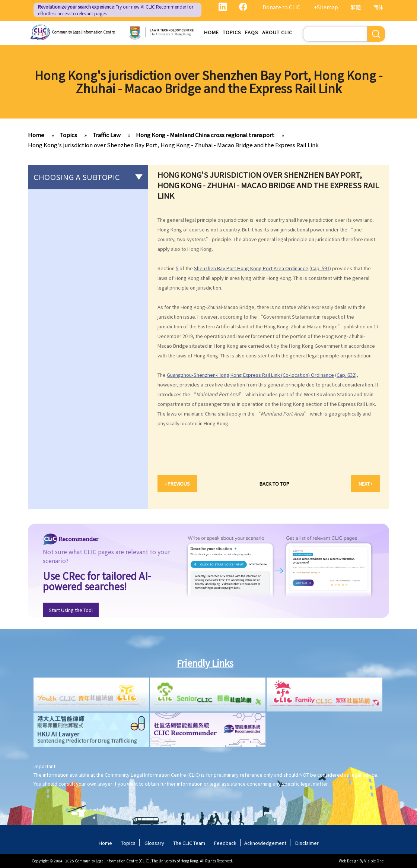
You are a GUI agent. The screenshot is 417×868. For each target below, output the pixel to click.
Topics (232, 32)
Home (211, 32)
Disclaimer (307, 843)
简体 (378, 7)
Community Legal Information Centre (83, 32)
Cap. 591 (320, 268)
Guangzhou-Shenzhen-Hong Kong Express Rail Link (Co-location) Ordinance (250, 375)
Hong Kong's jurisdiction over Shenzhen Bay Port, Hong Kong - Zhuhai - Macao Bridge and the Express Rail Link (173, 145)
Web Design (349, 861)
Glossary (154, 843)
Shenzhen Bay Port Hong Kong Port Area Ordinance (251, 268)
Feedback (225, 843)
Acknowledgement (265, 843)
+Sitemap (326, 7)
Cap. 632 (346, 375)
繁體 (356, 7)
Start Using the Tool (71, 610)
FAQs (252, 32)
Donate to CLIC (281, 7)
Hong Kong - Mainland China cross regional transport (205, 135)
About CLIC (277, 32)
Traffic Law (106, 135)
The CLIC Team (189, 843)
